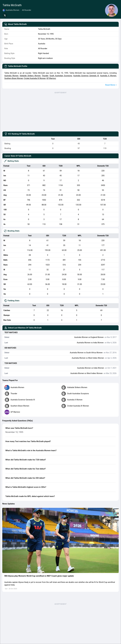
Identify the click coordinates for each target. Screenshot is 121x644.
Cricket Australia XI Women (35, 78)
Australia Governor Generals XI (86, 76)
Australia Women (11, 76)
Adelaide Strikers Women (30, 76)
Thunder (45, 76)
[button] (60, 540)
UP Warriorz (51, 78)
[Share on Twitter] (5, 15)
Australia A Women (108, 76)
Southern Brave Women (14, 78)
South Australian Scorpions (61, 76)
